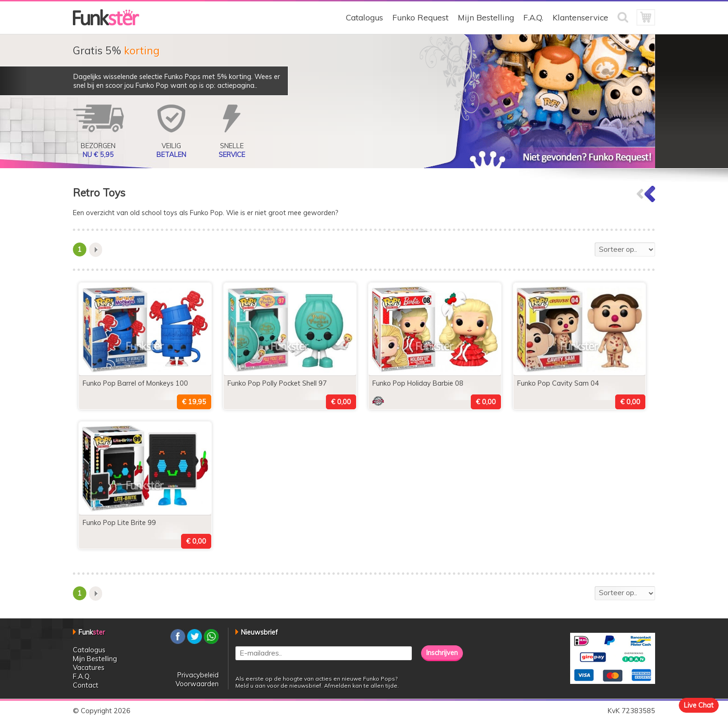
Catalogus (364, 17)
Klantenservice (580, 17)
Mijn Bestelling (486, 17)
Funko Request (420, 17)
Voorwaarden (197, 684)
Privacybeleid (198, 675)
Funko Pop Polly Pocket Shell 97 (277, 383)
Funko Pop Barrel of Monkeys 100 (135, 383)
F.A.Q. (533, 17)
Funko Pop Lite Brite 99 (119, 522)
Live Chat (699, 705)
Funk (92, 632)
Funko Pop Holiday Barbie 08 (418, 383)
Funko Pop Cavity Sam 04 (558, 383)
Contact (86, 685)
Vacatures (89, 667)
